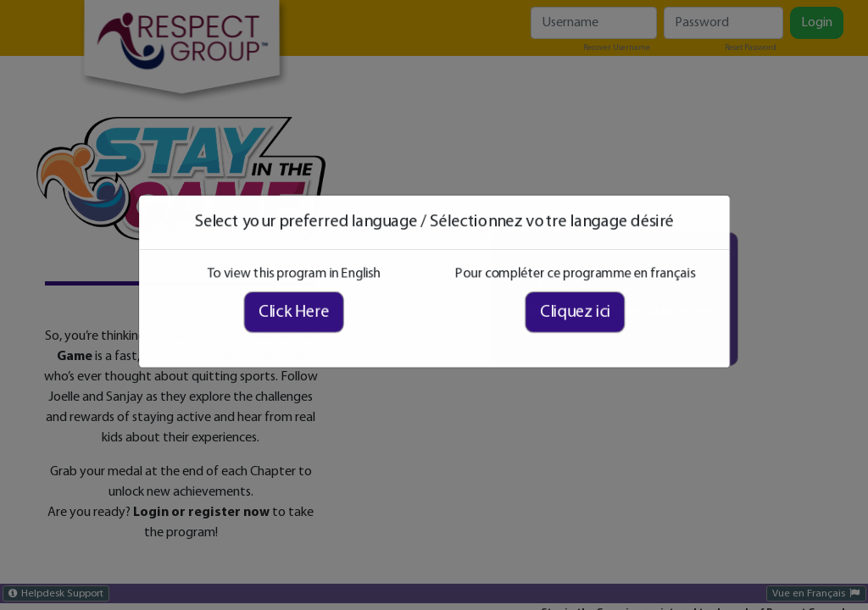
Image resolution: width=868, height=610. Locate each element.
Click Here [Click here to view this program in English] (309, 318)
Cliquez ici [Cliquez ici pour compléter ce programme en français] (559, 318)
